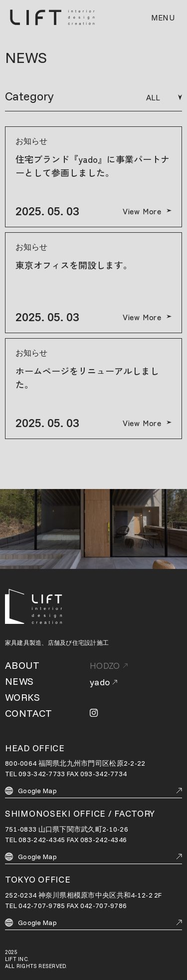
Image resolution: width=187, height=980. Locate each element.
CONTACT (29, 713)
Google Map (93, 791)
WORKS (22, 697)
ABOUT (22, 665)
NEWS (19, 681)
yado (103, 682)
